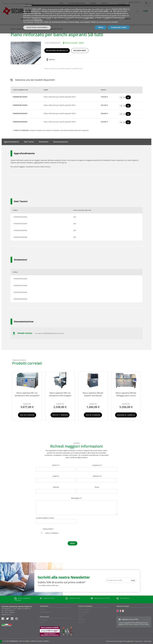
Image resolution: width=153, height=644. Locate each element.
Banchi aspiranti (58, 19)
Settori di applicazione (76, 3)
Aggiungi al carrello (126, 415)
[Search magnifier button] (110, 11)
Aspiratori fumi (77, 19)
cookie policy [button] (89, 628)
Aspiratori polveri (96, 19)
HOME (43, 19)
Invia (133, 580)
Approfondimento (11, 142)
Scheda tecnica (23, 333)
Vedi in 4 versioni (93, 415)
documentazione (60, 142)
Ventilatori (114, 19)
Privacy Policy (48, 529)
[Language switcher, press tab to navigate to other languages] (147, 4)
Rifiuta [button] (101, 638)
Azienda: (56, 487)
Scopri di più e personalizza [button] (37, 638)
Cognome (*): (97, 465)
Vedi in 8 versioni (27, 415)
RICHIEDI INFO (80, 51)
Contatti (104, 3)
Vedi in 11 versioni (60, 415)
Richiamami (121, 3)
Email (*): (56, 476)
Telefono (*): (97, 476)
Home (13, 29)
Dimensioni (44, 142)
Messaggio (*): (76, 498)
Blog (61, 3)
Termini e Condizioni (84, 609)
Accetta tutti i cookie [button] (119, 638)
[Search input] (75, 11)
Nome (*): (56, 465)
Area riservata (135, 2)
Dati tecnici (29, 142)
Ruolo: (97, 487)
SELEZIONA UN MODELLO (57, 51)
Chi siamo (93, 3)
